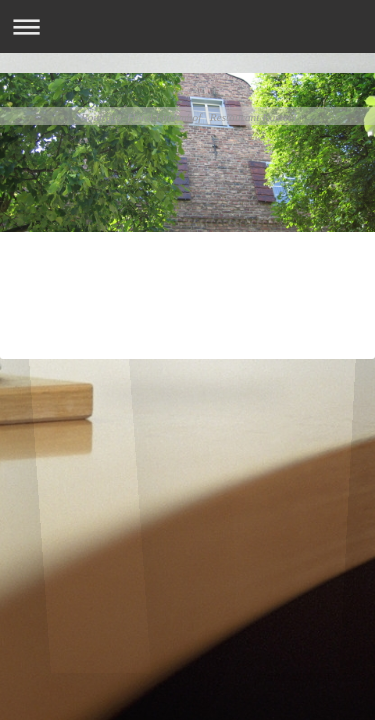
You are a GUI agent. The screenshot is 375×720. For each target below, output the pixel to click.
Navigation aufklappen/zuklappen (187, 26)
